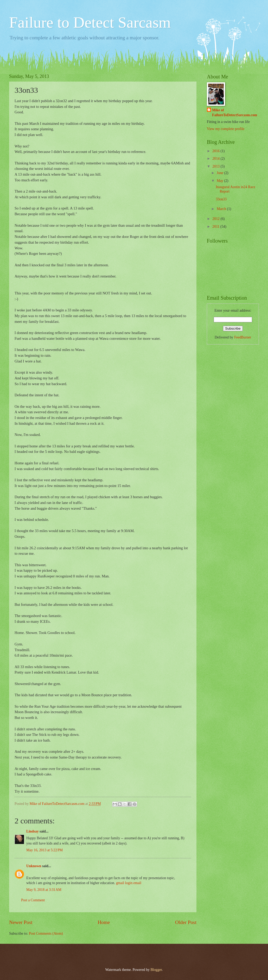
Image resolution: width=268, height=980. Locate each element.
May (221, 181)
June (221, 173)
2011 (216, 227)
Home (104, 922)
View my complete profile (226, 129)
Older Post (186, 922)
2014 (216, 159)
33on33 (221, 199)
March (222, 209)
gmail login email (129, 883)
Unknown (34, 866)
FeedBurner (243, 337)
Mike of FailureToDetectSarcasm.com (235, 113)
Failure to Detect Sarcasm (90, 22)
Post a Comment (33, 900)
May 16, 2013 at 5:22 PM (44, 850)
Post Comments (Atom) (46, 933)
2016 (216, 151)
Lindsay (33, 831)
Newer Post (21, 922)
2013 (216, 166)
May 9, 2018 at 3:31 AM (44, 890)
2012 (216, 219)
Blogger (156, 970)
